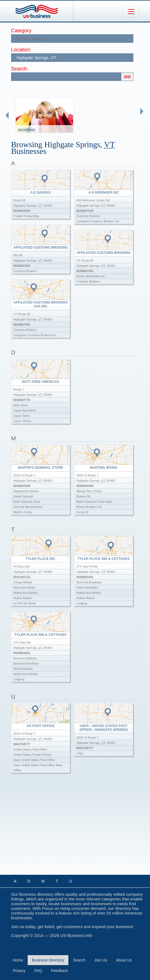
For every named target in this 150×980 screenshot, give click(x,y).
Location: (21, 50)
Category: (22, 31)
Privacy (19, 971)
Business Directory (48, 960)
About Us (124, 960)
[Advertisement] (81, 829)
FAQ (38, 971)
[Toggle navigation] (131, 12)
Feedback (59, 971)
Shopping (26, 130)
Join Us (101, 960)
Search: (20, 69)
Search (79, 960)
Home (18, 960)
